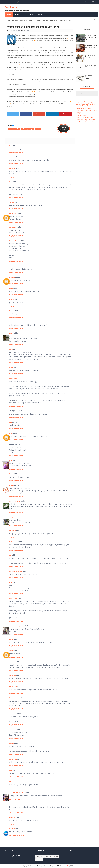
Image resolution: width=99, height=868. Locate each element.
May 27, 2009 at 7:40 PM (16, 456)
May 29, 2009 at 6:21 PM (16, 657)
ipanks (11, 157)
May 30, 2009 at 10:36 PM (16, 766)
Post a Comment (12, 840)
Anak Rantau (13, 730)
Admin (11, 651)
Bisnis (32, 15)
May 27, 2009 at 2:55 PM (16, 328)
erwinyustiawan (14, 322)
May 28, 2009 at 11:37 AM (16, 566)
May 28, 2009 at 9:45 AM (16, 550)
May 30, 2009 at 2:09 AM (16, 693)
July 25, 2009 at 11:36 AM (16, 824)
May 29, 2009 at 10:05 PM (16, 682)
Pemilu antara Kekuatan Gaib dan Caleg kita (91, 46)
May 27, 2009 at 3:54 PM (16, 344)
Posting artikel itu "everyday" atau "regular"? (90, 77)
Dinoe (11, 367)
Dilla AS (12, 485)
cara (42, 856)
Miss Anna (12, 168)
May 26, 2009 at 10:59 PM (16, 152)
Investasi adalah (14, 598)
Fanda (11, 349)
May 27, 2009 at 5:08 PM (16, 374)
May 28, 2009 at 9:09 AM (16, 537)
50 (23, 30)
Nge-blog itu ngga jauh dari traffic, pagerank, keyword (91, 37)
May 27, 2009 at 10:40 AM (16, 222)
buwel (11, 146)
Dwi (10, 782)
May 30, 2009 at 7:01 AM (16, 709)
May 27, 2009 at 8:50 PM (16, 469)
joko (11, 422)
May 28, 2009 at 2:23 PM (16, 594)
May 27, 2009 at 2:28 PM (16, 306)
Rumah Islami (13, 379)
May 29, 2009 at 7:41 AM (16, 621)
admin (10, 125)
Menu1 (17, 15)
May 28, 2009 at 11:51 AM (16, 578)
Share (26, 114)
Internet (41, 15)
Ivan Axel (12, 829)
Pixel (11, 582)
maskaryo (12, 662)
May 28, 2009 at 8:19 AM (16, 526)
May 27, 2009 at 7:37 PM (16, 440)
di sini (17, 493)
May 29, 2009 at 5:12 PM (16, 646)
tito (10, 555)
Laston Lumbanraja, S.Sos (17, 626)
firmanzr (12, 300)
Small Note (11, 7)
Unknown (12, 277)
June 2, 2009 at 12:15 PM (16, 788)
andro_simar (13, 759)
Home (9, 15)
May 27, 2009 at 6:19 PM (16, 417)
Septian (12, 202)
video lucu (39, 860)
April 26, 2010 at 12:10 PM (17, 835)
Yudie (11, 182)
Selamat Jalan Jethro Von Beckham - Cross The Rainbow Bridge (87, 111)
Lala (11, 770)
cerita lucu (48, 856)
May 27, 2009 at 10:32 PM (16, 512)
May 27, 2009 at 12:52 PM (16, 261)
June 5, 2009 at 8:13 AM (16, 799)
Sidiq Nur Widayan (15, 501)
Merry (11, 517)
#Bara (11, 288)
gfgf (10, 433)
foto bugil (56, 856)
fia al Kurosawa (14, 698)
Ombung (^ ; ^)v (14, 542)
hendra (11, 640)
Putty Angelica (14, 266)
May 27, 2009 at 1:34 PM (16, 295)
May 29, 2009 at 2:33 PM (16, 635)
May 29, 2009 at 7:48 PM (16, 671)
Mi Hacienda (13, 687)
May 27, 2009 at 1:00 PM (16, 272)
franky (11, 474)
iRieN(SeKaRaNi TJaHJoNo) (17, 793)
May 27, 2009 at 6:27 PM (16, 429)
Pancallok (12, 818)
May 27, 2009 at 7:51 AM (16, 209)
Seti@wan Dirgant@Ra (16, 571)
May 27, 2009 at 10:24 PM (16, 496)
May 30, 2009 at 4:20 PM (16, 738)
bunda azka (13, 227)
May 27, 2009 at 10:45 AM (16, 236)
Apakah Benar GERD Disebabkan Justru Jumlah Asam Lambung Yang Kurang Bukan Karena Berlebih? (86, 119)
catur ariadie (13, 714)
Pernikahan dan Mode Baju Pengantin (90, 56)
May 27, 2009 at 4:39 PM (16, 363)
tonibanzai (12, 531)
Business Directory (15, 241)
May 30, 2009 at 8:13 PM (16, 754)
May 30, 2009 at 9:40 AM (16, 725)
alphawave (12, 676)
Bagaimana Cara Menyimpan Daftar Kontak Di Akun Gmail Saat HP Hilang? (86, 104)
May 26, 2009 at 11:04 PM (16, 163)
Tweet (13, 114)
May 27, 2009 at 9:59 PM (16, 480)
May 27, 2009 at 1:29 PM (16, 284)
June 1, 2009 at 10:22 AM (16, 777)
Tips (24, 15)
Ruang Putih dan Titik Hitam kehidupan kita (90, 66)
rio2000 (11, 743)
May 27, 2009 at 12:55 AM (16, 198)
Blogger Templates (55, 866)
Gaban (11, 333)
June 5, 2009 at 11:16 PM (16, 813)
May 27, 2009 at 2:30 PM (16, 317)
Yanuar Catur (13, 214)
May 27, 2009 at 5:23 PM (16, 406)
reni (10, 460)
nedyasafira (13, 804)
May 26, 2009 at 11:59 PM (16, 177)
